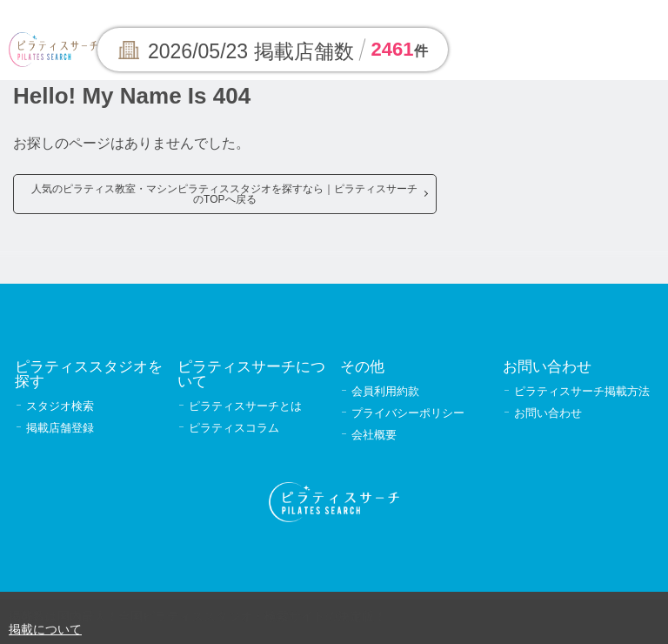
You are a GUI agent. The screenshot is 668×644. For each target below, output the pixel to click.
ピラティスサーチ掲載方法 (582, 391)
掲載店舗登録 (60, 428)
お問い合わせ (548, 413)
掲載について (45, 629)
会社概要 (374, 435)
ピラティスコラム (234, 428)
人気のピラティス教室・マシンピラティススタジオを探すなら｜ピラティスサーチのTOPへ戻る (224, 194)
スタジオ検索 (60, 406)
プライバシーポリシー (408, 413)
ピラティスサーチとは (245, 406)
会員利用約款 (385, 391)
